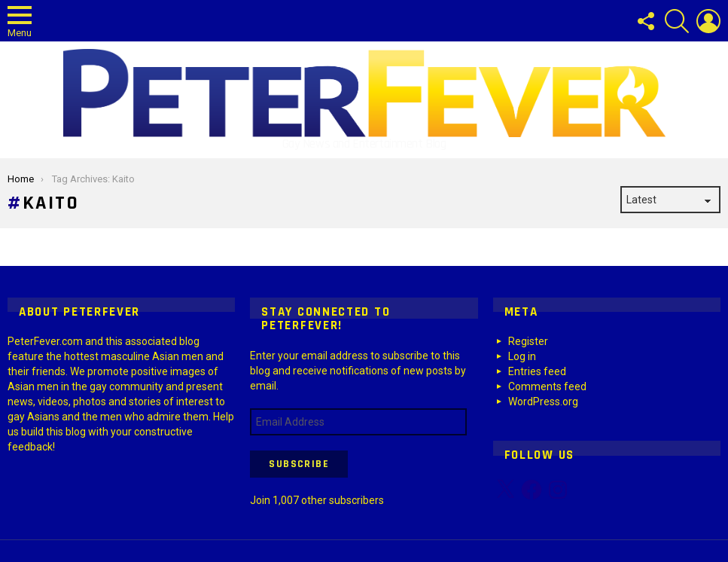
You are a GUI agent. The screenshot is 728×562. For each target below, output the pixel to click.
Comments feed (547, 386)
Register (528, 341)
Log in (522, 356)
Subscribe (299, 464)
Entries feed (537, 371)
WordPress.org (543, 402)
